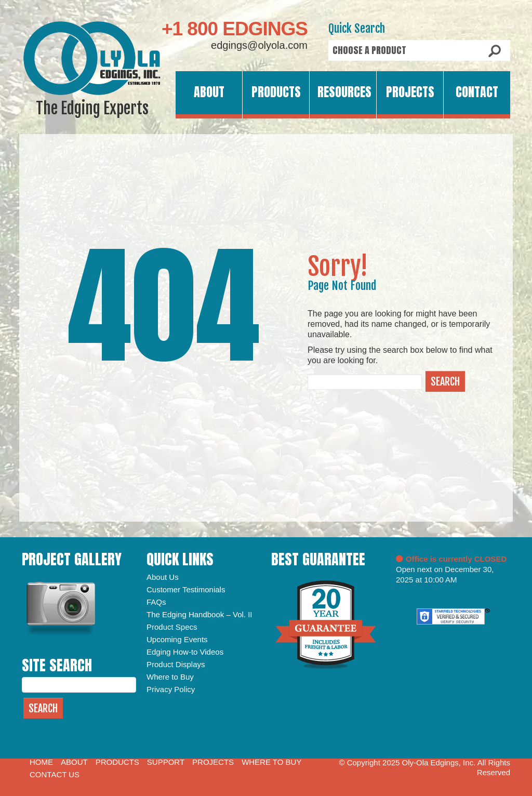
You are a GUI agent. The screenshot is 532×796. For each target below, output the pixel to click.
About (209, 92)
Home (41, 762)
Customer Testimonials (186, 589)
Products (276, 92)
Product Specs (172, 627)
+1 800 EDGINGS (235, 29)
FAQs (156, 602)
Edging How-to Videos (185, 652)
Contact (477, 92)
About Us (163, 577)
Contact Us (55, 774)
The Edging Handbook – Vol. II (199, 614)
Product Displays (176, 664)
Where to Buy (170, 677)
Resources (344, 92)
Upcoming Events (177, 639)
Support (166, 762)
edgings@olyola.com (259, 45)
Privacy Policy (171, 689)
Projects (410, 92)
